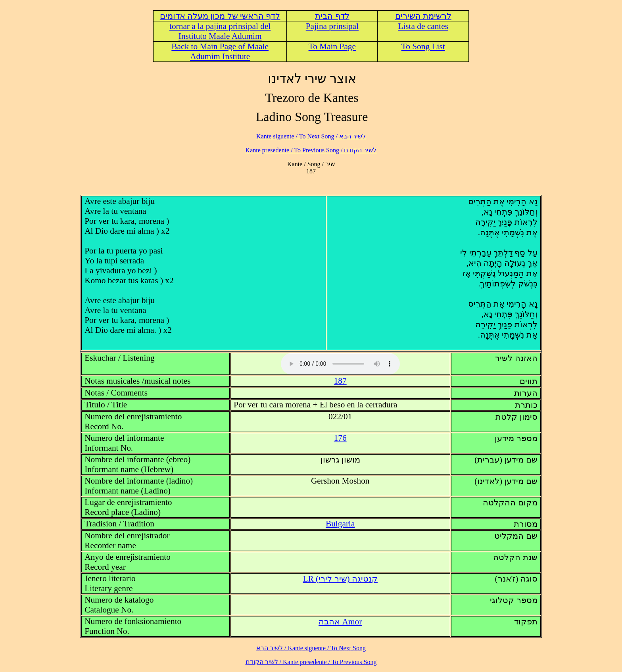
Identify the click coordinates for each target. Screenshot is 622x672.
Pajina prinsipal (332, 26)
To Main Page (332, 46)
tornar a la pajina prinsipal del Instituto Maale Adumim (220, 31)
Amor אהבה (340, 622)
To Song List (423, 46)
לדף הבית (332, 16)
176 (340, 438)
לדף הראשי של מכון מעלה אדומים (220, 16)
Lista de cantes (423, 26)
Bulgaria (340, 524)
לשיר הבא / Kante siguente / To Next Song (311, 136)
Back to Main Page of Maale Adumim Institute (220, 51)
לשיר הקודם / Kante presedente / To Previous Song (311, 150)
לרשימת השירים (423, 16)
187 (340, 381)
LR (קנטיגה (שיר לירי (340, 579)
